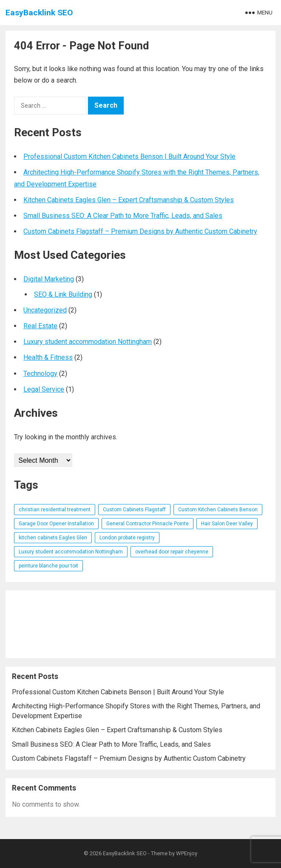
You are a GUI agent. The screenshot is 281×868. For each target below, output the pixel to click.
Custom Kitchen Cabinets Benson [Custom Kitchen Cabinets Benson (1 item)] (218, 510)
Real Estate (40, 326)
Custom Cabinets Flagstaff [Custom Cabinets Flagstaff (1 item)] (134, 510)
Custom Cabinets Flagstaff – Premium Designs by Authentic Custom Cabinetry (140, 231)
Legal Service (44, 389)
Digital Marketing (49, 279)
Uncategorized (45, 310)
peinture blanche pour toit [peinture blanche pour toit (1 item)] (48, 566)
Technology (40, 374)
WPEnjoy (187, 853)
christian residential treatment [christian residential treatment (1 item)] (55, 510)
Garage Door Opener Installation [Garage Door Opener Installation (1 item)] (56, 524)
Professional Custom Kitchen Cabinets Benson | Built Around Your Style (129, 156)
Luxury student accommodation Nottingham (88, 342)
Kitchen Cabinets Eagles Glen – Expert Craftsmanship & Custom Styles (129, 200)
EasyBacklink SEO (39, 13)
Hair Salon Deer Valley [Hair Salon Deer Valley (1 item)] (227, 524)
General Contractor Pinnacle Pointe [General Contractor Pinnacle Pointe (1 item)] (148, 524)
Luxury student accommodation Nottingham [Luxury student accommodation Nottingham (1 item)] (71, 552)
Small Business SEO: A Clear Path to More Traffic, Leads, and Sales (123, 216)
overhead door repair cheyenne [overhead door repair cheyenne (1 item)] (172, 552)
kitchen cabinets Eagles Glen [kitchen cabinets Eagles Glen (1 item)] (53, 538)
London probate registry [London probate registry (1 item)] (127, 538)
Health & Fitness (48, 357)
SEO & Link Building (63, 294)
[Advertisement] (140, 624)
